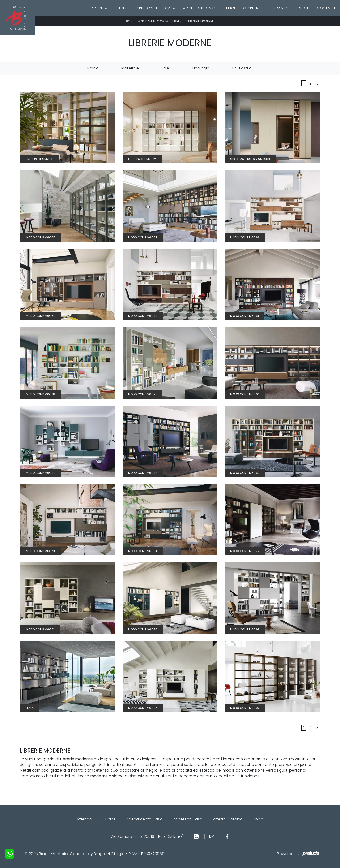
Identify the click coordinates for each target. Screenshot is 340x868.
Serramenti (280, 8)
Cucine (122, 8)
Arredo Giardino (228, 819)
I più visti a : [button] (243, 68)
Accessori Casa (200, 8)
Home (130, 21)
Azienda (99, 8)
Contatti (326, 8)
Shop (304, 8)
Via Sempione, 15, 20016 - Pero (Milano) (147, 836)
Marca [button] (93, 68)
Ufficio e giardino (243, 8)
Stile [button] (165, 68)
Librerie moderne (201, 21)
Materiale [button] (130, 68)
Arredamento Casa (156, 8)
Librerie (178, 21)
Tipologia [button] (201, 68)
